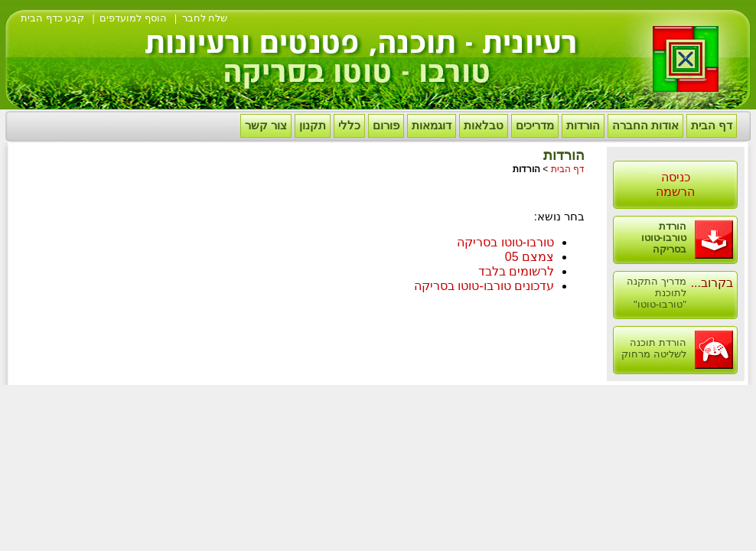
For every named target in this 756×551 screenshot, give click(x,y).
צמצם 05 (530, 257)
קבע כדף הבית (52, 18)
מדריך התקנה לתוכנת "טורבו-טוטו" (657, 293)
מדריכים (535, 126)
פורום (386, 126)
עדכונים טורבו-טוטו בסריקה (484, 286)
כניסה (676, 177)
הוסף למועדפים (133, 18)
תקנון (313, 126)
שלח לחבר (205, 18)
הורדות (583, 126)
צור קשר (266, 126)
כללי (349, 126)
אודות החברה (645, 126)
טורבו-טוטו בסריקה (505, 242)
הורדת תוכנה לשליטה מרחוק (654, 348)
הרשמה (675, 192)
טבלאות (484, 126)
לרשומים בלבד (516, 271)
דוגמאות (432, 126)
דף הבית (712, 126)
